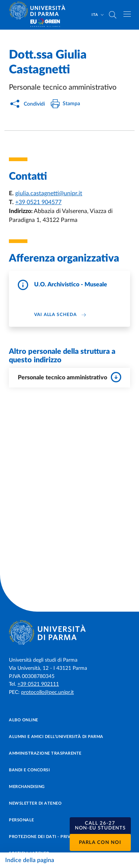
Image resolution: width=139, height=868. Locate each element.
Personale (21, 820)
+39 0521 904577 (38, 202)
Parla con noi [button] (100, 843)
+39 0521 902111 (38, 684)
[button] (100, 826)
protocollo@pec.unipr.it (47, 692)
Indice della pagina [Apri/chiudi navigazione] (30, 860)
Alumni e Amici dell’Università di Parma (56, 737)
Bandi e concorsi (29, 770)
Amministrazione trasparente (45, 753)
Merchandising (27, 787)
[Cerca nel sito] (113, 15)
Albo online (24, 720)
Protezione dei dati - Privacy (44, 837)
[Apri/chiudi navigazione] (127, 14)
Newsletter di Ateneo (35, 803)
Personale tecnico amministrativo (69, 377)
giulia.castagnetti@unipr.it (49, 193)
